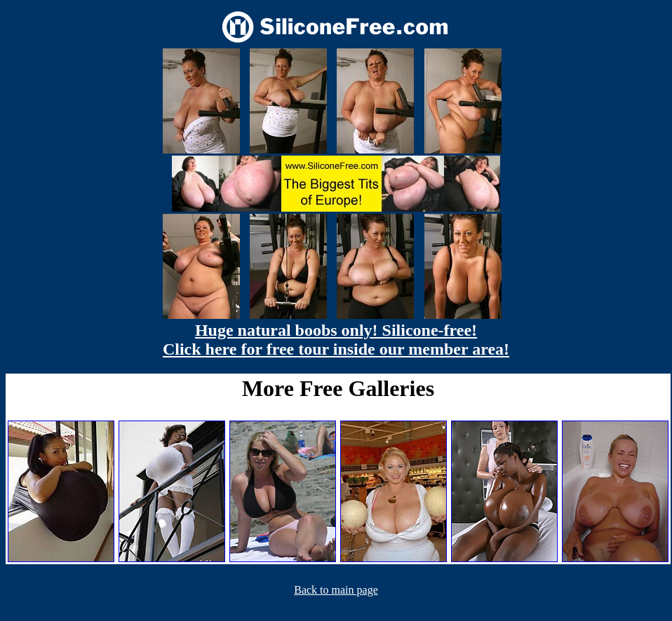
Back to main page (336, 590)
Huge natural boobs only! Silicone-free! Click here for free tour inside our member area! (336, 340)
